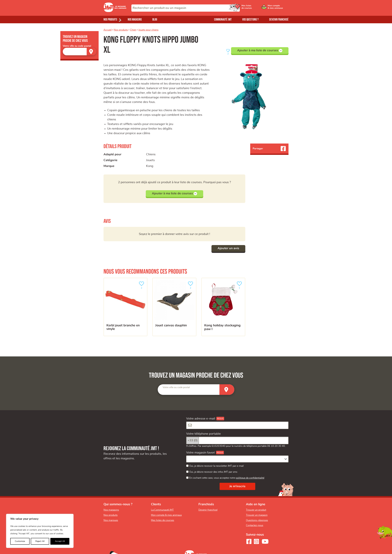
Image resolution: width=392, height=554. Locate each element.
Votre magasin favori (201, 453)
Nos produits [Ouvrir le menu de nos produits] (110, 20)
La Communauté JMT (162, 510)
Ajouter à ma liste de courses (260, 51)
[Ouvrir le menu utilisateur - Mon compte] (278, 8)
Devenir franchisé (279, 20)
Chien (133, 30)
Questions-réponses (257, 520)
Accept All (60, 541)
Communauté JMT (223, 20)
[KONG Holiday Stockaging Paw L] (223, 307)
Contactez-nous (255, 525)
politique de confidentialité (250, 478)
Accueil (108, 30)
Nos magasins (135, 20)
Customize (20, 541)
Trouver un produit (256, 510)
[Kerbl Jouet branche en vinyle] (125, 307)
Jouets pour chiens (148, 30)
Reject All (40, 541)
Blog (155, 20)
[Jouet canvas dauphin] (174, 307)
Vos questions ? (250, 20)
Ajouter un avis (228, 248)
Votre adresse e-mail (201, 419)
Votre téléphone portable (204, 434)
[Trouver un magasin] (91, 52)
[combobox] (186, 8)
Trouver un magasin (257, 515)
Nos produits (121, 30)
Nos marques (111, 520)
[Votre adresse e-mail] (237, 425)
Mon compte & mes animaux (166, 515)
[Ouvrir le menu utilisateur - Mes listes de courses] (255, 8)
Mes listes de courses (163, 520)
